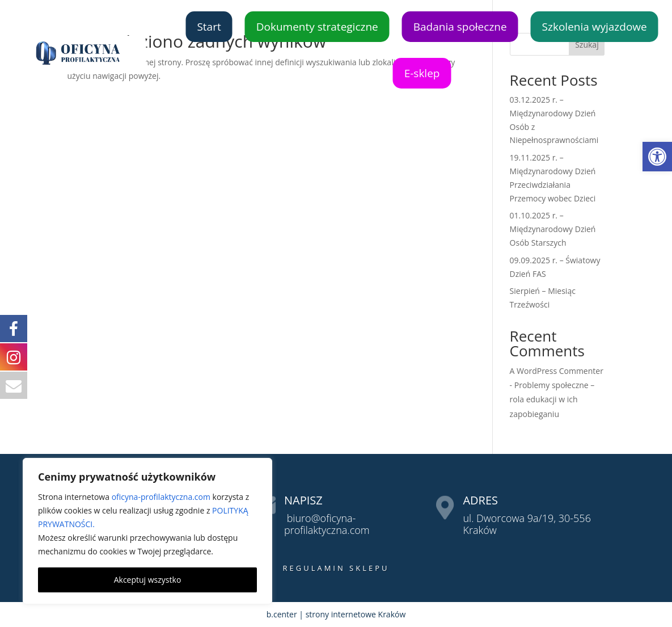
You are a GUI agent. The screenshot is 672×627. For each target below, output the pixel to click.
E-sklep (422, 73)
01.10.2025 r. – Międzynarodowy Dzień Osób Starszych (553, 229)
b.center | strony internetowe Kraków (336, 614)
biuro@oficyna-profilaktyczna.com (327, 524)
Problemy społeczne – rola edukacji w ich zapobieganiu (552, 399)
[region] (147, 531)
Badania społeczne (460, 27)
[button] (657, 157)
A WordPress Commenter (557, 371)
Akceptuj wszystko (148, 580)
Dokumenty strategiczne (317, 27)
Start (209, 27)
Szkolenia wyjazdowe (595, 27)
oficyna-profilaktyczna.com (161, 497)
